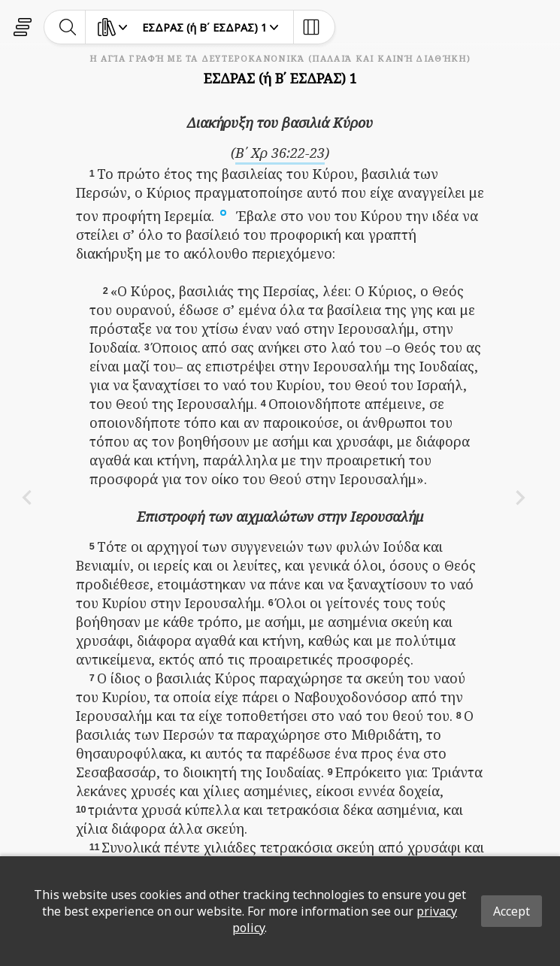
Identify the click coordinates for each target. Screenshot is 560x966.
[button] (223, 211)
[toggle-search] (68, 27)
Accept (512, 911)
